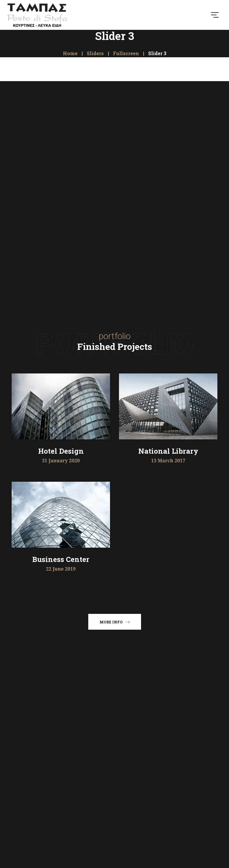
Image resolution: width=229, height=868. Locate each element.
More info (115, 622)
